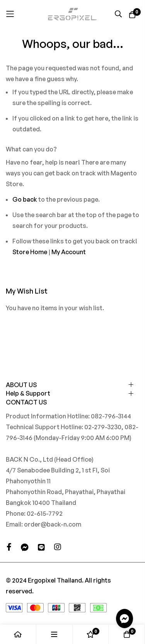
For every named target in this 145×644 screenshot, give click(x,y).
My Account (69, 252)
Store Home (30, 252)
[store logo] (73, 14)
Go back (25, 199)
